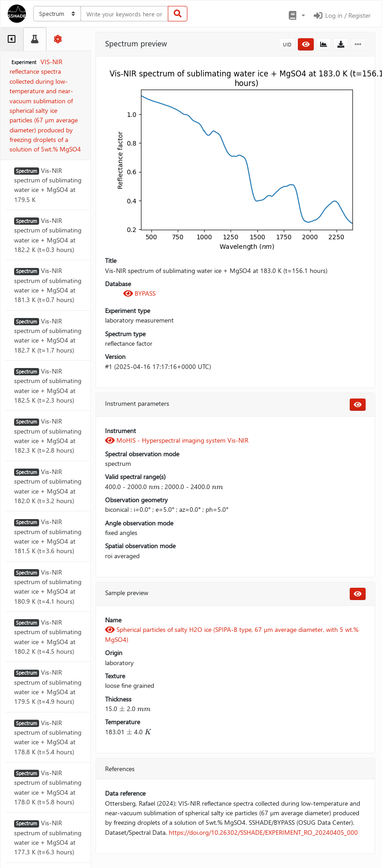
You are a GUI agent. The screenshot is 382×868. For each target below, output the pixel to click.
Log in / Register (342, 15)
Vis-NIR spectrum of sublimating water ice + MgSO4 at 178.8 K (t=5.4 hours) (48, 737)
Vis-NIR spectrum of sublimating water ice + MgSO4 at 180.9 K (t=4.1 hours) (48, 587)
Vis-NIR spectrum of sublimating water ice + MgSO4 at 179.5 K (48, 185)
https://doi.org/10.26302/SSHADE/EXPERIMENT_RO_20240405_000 (263, 832)
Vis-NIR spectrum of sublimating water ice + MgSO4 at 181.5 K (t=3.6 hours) (48, 536)
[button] (296, 15)
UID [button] (287, 44)
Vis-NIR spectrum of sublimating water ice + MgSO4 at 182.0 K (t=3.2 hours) (48, 486)
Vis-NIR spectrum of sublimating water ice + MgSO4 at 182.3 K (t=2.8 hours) (48, 436)
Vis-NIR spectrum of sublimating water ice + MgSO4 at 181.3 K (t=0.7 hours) (48, 285)
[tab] (12, 39)
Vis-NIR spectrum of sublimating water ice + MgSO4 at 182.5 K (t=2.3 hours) (48, 386)
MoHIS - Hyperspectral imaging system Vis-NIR (177, 440)
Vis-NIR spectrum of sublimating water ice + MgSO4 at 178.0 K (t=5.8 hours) (48, 787)
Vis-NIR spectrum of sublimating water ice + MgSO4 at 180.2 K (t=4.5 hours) (48, 637)
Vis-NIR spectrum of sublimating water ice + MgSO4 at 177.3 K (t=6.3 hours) (48, 837)
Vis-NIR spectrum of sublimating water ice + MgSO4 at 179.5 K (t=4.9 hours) (48, 687)
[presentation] (154, 487)
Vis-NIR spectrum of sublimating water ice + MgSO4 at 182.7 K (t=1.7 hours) (48, 336)
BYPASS (139, 293)
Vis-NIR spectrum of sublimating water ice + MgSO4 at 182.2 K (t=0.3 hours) (48, 235)
